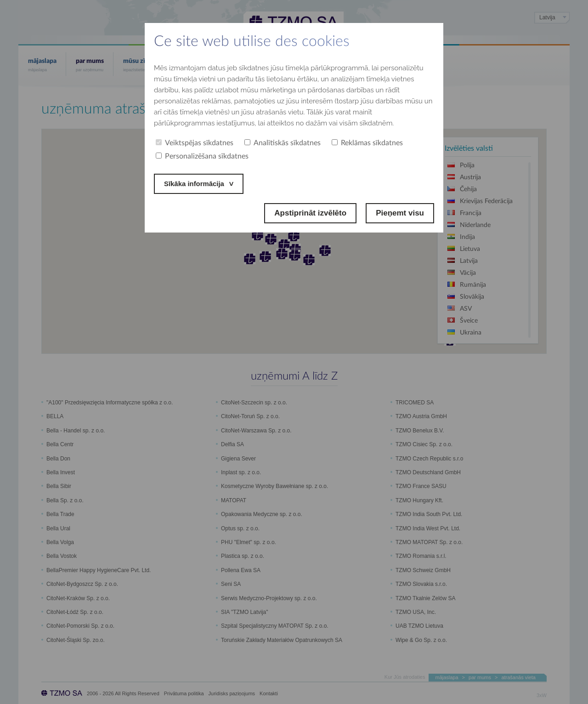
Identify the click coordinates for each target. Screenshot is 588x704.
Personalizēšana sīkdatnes (202, 156)
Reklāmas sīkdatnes (367, 143)
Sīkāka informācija (198, 184)
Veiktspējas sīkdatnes (195, 143)
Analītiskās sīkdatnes (283, 143)
